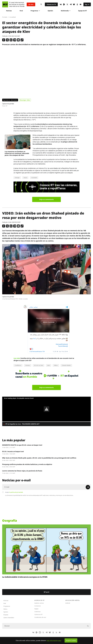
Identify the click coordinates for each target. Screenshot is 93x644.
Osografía (10, 521)
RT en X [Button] (47, 592)
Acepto (14, 492)
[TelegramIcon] (71, 4)
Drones (28, 365)
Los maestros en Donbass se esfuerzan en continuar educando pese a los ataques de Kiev (17, 153)
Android (68, 603)
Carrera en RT (39, 614)
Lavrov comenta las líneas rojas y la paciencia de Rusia (22, 471)
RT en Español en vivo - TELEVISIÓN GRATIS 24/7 (22, 424)
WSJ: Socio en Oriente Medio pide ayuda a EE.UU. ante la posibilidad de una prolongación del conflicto (39, 458)
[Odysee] (40, 632)
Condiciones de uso (40, 617)
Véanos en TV (51, 4)
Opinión (50, 11)
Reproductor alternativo (10, 100)
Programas (35, 11)
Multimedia (66, 11)
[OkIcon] (77, 4)
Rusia (25, 178)
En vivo (31, 4)
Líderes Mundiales (9, 618)
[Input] (46, 487)
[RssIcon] (56, 632)
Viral (21, 11)
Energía (17, 178)
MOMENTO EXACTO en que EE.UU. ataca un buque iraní (22, 445)
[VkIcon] (61, 4)
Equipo (36, 609)
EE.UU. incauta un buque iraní (13, 451)
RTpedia (6, 615)
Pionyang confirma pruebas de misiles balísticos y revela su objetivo (27, 464)
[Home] (5, 4)
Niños (56, 365)
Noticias (9, 11)
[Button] (41, 4)
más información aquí (54, 641)
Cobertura (37, 612)
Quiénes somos (39, 603)
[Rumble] (64, 4)
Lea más (17, 358)
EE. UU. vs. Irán (39, 365)
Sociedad (34, 178)
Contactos (38, 606)
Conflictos (18, 365)
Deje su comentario (46, 199)
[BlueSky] (74, 4)
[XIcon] (67, 4)
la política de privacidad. (16, 492)
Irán (49, 365)
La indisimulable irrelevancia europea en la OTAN (25, 577)
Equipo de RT (83, 11)
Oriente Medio (66, 365)
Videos (5, 609)
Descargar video (25, 100)
